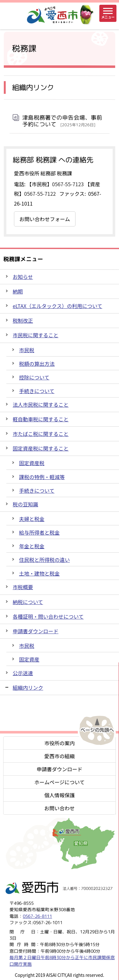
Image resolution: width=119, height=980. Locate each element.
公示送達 (23, 673)
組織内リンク (28, 687)
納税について (28, 602)
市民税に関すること (36, 335)
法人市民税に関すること (41, 404)
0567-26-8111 (37, 916)
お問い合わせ (59, 808)
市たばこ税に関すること (41, 434)
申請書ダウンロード (36, 631)
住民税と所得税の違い (44, 560)
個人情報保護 (59, 795)
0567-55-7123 (68, 184)
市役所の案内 (59, 743)
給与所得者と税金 (39, 532)
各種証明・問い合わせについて (48, 616)
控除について (34, 377)
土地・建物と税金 (39, 573)
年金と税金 (32, 546)
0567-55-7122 (40, 194)
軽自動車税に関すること (41, 419)
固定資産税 (32, 463)
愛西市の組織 (59, 756)
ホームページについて (60, 782)
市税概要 (23, 587)
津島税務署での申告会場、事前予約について (62, 121)
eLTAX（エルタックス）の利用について (57, 306)
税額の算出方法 (37, 364)
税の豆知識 (25, 504)
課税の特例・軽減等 (42, 477)
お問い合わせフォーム (45, 219)
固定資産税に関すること (41, 448)
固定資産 (29, 659)
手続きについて (37, 391)
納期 (18, 291)
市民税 (27, 350)
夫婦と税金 (32, 519)
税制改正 (23, 320)
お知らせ (23, 277)
